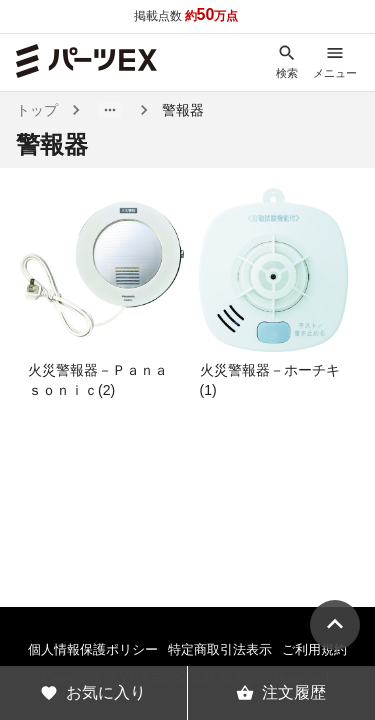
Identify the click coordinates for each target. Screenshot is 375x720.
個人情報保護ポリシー (93, 649)
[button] (110, 110)
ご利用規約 (314, 649)
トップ (37, 110)
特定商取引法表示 (220, 649)
